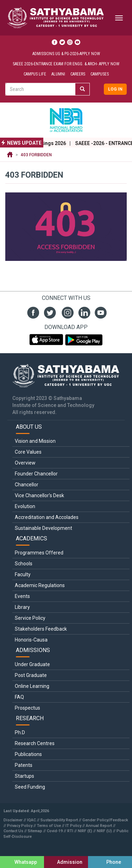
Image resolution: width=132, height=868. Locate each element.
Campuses (100, 74)
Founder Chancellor (36, 474)
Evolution (25, 506)
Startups (24, 776)
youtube (100, 312)
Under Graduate (32, 664)
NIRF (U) (104, 831)
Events (22, 596)
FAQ (19, 697)
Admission (70, 862)
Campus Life (35, 74)
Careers (78, 74)
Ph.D (20, 732)
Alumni (58, 74)
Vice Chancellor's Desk (39, 495)
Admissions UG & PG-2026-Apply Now (66, 54)
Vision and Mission (35, 441)
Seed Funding (30, 787)
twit (49, 312)
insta (66, 312)
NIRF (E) (85, 831)
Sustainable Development (43, 528)
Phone (114, 862)
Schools (24, 564)
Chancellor (27, 485)
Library (22, 607)
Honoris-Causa (31, 640)
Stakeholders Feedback (41, 629)
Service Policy (30, 618)
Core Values (28, 452)
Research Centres (35, 743)
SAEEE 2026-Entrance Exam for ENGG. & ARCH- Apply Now (66, 64)
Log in (115, 89)
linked (83, 312)
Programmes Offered (39, 553)
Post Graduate (31, 675)
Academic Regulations (40, 585)
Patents (24, 765)
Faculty (23, 574)
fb (32, 312)
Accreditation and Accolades (47, 517)
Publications (28, 754)
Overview (25, 463)
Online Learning (32, 686)
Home (10, 155)
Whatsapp (26, 862)
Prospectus (27, 708)
